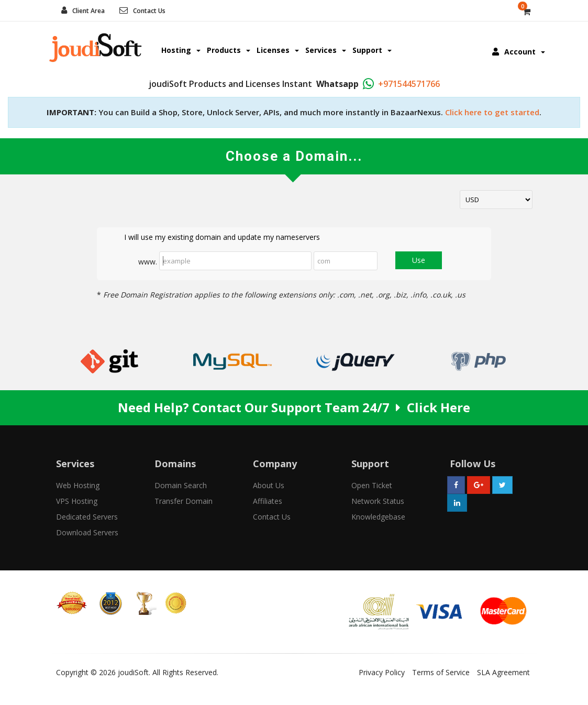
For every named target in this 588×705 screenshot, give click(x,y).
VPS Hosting (77, 501)
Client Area (88, 11)
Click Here (439, 407)
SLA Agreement (503, 672)
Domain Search (181, 485)
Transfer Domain (184, 501)
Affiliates (268, 501)
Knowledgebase (378, 517)
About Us (269, 485)
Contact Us (149, 11)
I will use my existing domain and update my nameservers (214, 238)
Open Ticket (372, 485)
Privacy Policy (382, 672)
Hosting (181, 50)
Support (372, 50)
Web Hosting (78, 485)
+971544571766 (409, 84)
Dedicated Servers (87, 517)
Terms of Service (441, 672)
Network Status (378, 501)
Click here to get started (492, 112)
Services (326, 50)
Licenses (278, 50)
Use (419, 260)
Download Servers (87, 532)
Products (229, 50)
